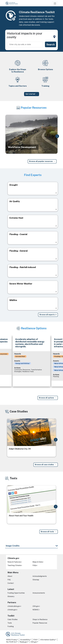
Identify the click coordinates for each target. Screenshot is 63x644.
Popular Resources (40, 623)
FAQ (9, 580)
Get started (30, 94)
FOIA (35, 640)
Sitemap (36, 580)
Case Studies (13, 619)
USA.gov (36, 606)
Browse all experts (47, 315)
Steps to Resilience (40, 619)
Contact (11, 583)
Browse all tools (47, 532)
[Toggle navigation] (55, 3)
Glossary (11, 596)
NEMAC (36, 610)
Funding (11, 626)
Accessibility (25, 640)
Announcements (39, 593)
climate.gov (12, 610)
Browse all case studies (44, 465)
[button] (57, 136)
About (10, 576)
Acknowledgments (40, 576)
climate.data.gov (14, 606)
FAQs (34, 565)
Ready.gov (24, 642)
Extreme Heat (20, 356)
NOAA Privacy (12, 640)
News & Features (14, 562)
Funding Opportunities (16, 593)
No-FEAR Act (11, 642)
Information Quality (48, 640)
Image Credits (13, 546)
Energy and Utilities (23, 363)
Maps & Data (37, 562)
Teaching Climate (14, 565)
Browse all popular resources (41, 161)
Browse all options (46, 398)
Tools (10, 623)
